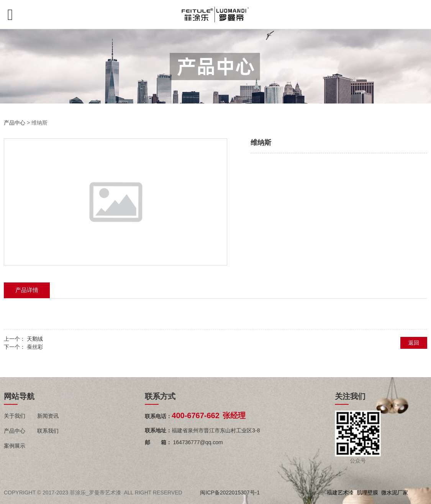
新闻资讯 (48, 416)
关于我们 (15, 416)
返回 (414, 343)
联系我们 (48, 431)
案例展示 (15, 446)
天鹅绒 (35, 339)
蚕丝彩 (35, 347)
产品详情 (27, 290)
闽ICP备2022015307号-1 (230, 493)
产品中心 (15, 123)
